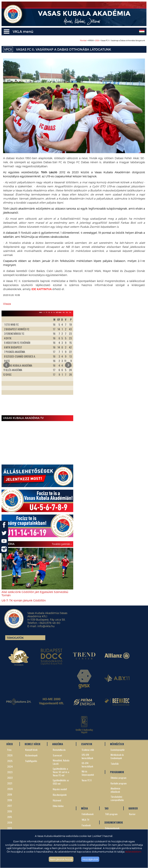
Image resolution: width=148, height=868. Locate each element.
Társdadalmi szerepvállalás (117, 798)
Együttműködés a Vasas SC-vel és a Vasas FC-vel (61, 772)
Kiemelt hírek (31, 750)
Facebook (86, 825)
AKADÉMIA (58, 744)
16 (49, 312)
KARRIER (133, 808)
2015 (10, 817)
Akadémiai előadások (115, 790)
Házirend (57, 800)
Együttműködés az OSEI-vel (61, 782)
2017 (10, 806)
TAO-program (111, 814)
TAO (106, 808)
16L (67, 312)
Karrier (132, 814)
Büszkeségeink (60, 795)
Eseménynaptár (118, 750)
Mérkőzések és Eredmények (117, 756)
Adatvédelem (133, 851)
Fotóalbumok (88, 814)
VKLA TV (85, 820)
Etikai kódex (58, 806)
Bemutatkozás (59, 750)
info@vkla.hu (46, 626)
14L (70, 312)
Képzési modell (60, 789)
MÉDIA (85, 808)
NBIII (41, 312)
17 (47, 312)
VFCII (8, 49)
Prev (7, 365)
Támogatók (15, 638)
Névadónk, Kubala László (61, 762)
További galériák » (62, 544)
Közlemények (31, 755)
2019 (10, 795)
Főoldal (83, 40)
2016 (10, 811)
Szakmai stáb (88, 750)
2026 (10, 755)
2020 (10, 789)
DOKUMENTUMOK (114, 822)
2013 (10, 828)
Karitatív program (119, 783)
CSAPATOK (87, 744)
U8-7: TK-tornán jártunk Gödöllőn (24, 600)
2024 (10, 767)
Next (68, 365)
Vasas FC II (87, 780)
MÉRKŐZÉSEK (117, 744)
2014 (10, 823)
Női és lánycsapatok (88, 773)
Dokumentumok (112, 828)
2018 (10, 800)
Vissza (7, 304)
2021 (10, 783)
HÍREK (10, 744)
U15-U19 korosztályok (87, 756)
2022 (10, 778)
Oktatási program (119, 778)
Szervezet (57, 755)
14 (54, 312)
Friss (9, 750)
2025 (10, 761)
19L (64, 312)
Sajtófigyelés (31, 761)
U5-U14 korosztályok (87, 765)
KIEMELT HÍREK (32, 744)
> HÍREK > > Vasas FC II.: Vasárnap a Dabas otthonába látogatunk (112, 40)
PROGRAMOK (117, 772)
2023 (97, 40)
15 (52, 312)
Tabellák (115, 764)
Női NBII (59, 312)
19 (44, 312)
